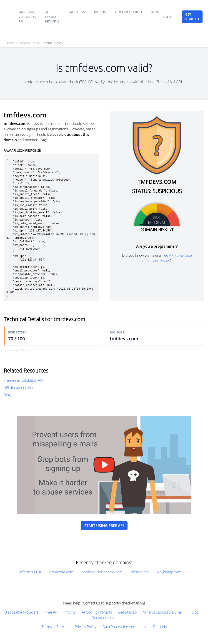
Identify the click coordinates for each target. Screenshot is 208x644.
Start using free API (104, 526)
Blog (155, 12)
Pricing (100, 12)
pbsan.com (140, 572)
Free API (51, 612)
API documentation (19, 388)
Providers (77, 12)
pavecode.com (61, 572)
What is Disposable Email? (164, 612)
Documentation (129, 12)
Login (168, 17)
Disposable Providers (21, 612)
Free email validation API (27, 17)
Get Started (128, 612)
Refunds (160, 627)
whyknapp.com (169, 572)
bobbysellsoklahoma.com (102, 572)
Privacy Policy (85, 627)
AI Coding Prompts (52, 17)
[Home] (6, 17)
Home (10, 43)
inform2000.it (30, 572)
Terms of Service (55, 627)
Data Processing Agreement (125, 627)
